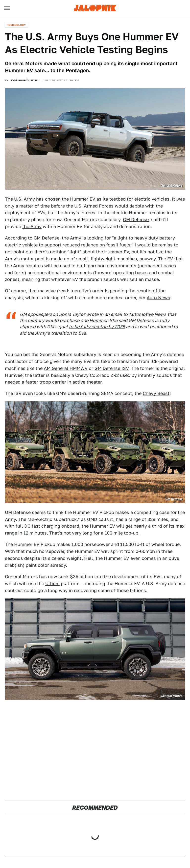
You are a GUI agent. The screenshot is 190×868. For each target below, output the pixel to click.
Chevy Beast (156, 393)
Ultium (52, 584)
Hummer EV (83, 199)
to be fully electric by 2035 (97, 327)
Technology (16, 25)
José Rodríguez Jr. (24, 80)
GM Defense (136, 220)
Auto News (158, 298)
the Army (32, 226)
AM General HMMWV (66, 368)
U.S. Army (24, 199)
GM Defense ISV (111, 368)
